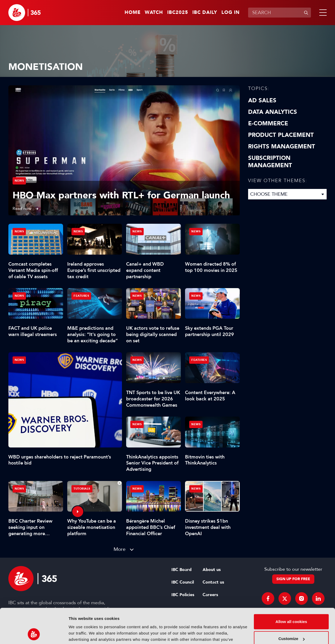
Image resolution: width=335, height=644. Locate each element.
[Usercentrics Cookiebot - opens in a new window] (34, 634)
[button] (322, 13)
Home (133, 13)
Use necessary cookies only (291, 623)
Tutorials (82, 489)
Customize (292, 606)
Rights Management (282, 147)
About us (212, 570)
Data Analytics (273, 112)
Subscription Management (270, 162)
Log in (231, 13)
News (19, 181)
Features (81, 296)
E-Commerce (268, 124)
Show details (81, 634)
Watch (154, 13)
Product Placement (281, 135)
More (120, 549)
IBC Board (182, 570)
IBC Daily (205, 13)
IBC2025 (178, 13)
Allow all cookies (291, 589)
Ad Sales (262, 100)
